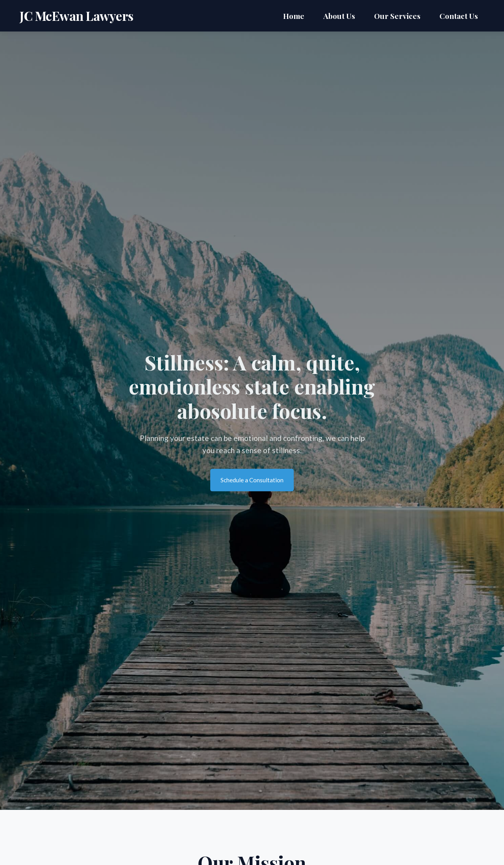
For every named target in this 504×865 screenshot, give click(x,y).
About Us (339, 16)
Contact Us (459, 16)
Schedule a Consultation (252, 480)
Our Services (397, 16)
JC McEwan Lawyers (77, 16)
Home (294, 16)
